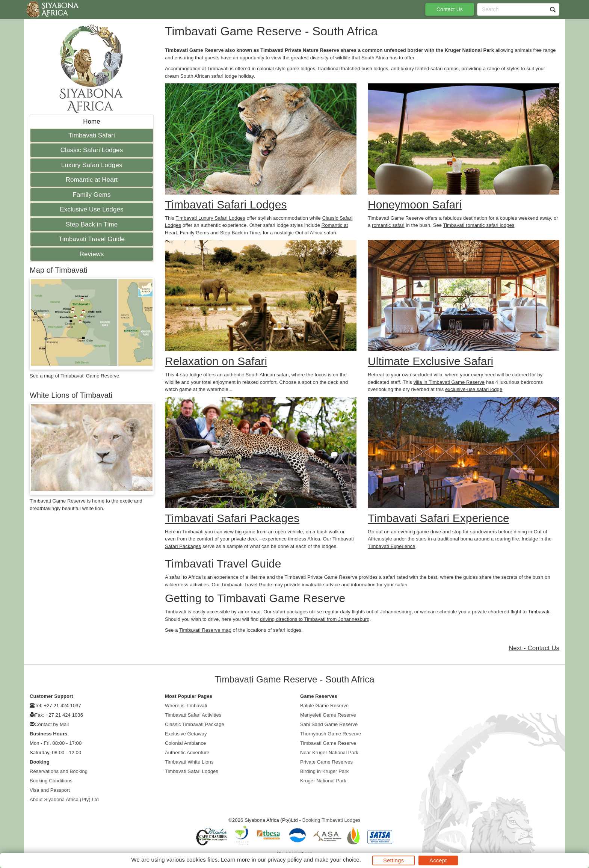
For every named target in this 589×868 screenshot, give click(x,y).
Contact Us (450, 9)
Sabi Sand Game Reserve (329, 724)
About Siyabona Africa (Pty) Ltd (64, 799)
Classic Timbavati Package (195, 724)
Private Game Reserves (326, 762)
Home (92, 122)
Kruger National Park (323, 781)
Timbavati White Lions (189, 762)
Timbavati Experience (392, 546)
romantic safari (388, 225)
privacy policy (285, 860)
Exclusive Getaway (186, 734)
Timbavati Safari (92, 135)
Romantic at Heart (92, 180)
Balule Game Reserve (324, 706)
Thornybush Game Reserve (331, 734)
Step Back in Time (92, 224)
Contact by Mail (52, 724)
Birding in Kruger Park (324, 771)
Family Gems (91, 195)
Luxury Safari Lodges (92, 165)
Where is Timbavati (186, 706)
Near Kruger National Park (329, 753)
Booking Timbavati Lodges (332, 820)
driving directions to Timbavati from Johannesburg (315, 619)
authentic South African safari (256, 375)
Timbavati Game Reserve (328, 743)
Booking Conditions (51, 781)
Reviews (92, 254)
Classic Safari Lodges (92, 150)
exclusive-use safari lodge (474, 389)
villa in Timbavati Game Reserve (449, 382)
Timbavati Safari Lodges (192, 771)
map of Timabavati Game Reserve (82, 376)
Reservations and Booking (59, 771)
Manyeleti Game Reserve (328, 715)
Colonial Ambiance (185, 743)
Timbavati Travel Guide (92, 239)
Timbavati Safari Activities (193, 715)
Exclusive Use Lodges (91, 209)
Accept (438, 860)
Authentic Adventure (187, 753)
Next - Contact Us (534, 648)
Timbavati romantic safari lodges (479, 225)
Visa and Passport (50, 790)
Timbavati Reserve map (205, 630)
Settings (393, 860)
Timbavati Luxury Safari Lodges (210, 218)
